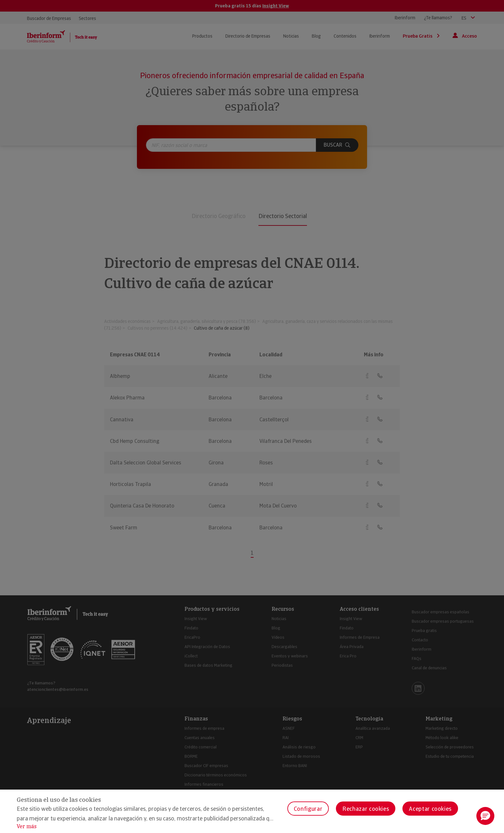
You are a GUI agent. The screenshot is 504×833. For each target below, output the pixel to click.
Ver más (27, 826)
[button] (485, 816)
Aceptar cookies (430, 809)
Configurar (308, 809)
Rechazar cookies (366, 809)
